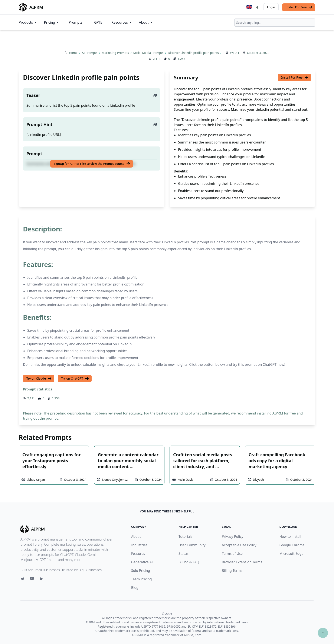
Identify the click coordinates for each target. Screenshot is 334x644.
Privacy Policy (233, 536)
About (146, 22)
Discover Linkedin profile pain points (194, 53)
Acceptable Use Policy (239, 545)
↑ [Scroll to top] (323, 633)
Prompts (75, 22)
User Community (192, 545)
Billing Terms (232, 571)
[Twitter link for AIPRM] (23, 579)
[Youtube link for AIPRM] (32, 579)
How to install (290, 536)
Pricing (52, 22)
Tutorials (185, 536)
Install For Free (299, 7)
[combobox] (275, 23)
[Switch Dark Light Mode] (258, 7)
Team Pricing (142, 579)
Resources (122, 22)
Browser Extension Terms (242, 562)
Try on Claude (39, 379)
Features (138, 554)
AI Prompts (90, 53)
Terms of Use (232, 554)
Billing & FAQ (189, 562)
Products (28, 22)
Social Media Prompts (149, 53)
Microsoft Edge (292, 554)
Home (74, 53)
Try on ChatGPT (75, 379)
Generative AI (142, 562)
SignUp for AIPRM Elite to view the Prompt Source (92, 164)
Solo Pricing (141, 571)
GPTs (98, 22)
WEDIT (235, 53)
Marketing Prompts (116, 53)
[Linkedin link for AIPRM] (43, 579)
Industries (139, 545)
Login (271, 7)
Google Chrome (292, 545)
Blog (135, 588)
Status (184, 554)
